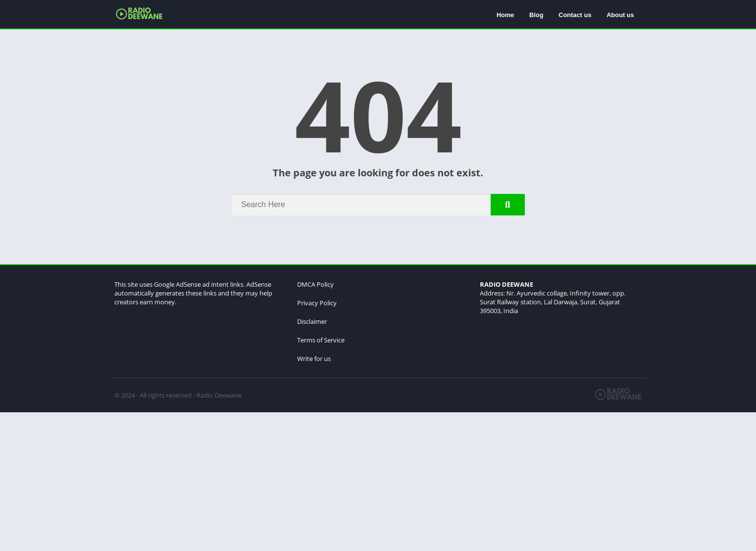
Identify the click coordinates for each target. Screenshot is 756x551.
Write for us (314, 359)
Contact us (575, 15)
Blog (536, 15)
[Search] (378, 205)
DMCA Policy (315, 284)
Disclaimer (312, 321)
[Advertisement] (293, 481)
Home (505, 15)
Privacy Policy (317, 303)
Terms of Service (321, 340)
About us (620, 15)
